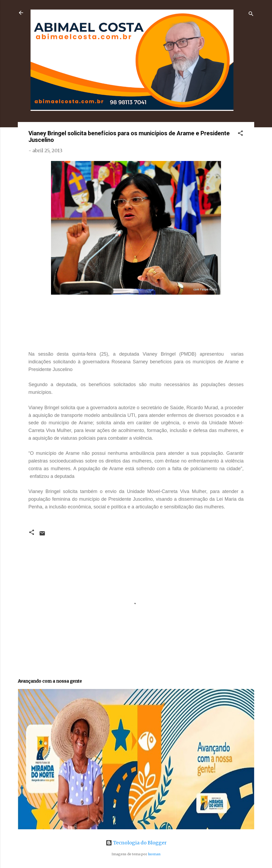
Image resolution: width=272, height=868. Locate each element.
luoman (154, 854)
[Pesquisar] (251, 14)
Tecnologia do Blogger (136, 843)
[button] (240, 134)
